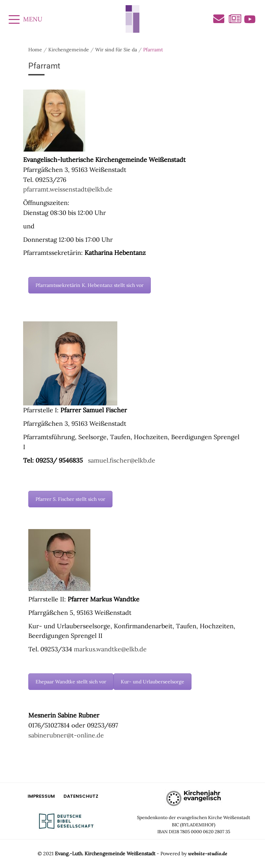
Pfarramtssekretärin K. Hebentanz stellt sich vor (90, 285)
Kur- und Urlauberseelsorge (153, 682)
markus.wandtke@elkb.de (110, 649)
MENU (26, 19)
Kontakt (219, 19)
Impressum (41, 796)
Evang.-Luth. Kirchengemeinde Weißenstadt (105, 854)
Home (35, 50)
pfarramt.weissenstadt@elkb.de (68, 189)
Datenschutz (81, 796)
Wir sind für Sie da (116, 50)
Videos (250, 19)
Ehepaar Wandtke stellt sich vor (71, 682)
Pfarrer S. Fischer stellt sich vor (70, 499)
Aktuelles (234, 19)
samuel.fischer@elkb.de (122, 460)
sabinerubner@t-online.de (66, 735)
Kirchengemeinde (69, 50)
